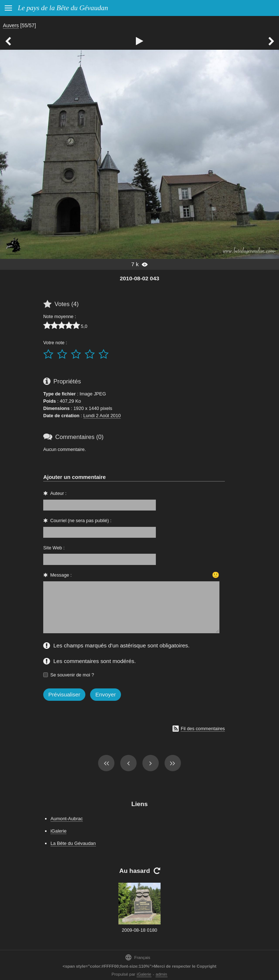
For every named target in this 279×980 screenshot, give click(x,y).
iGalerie (58, 831)
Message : (61, 575)
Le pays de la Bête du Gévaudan (63, 8)
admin (161, 974)
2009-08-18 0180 (139, 930)
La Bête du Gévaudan (73, 843)
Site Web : (54, 548)
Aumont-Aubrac (67, 819)
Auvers (11, 25)
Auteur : (58, 493)
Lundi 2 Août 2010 (102, 416)
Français (138, 957)
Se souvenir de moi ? (72, 675)
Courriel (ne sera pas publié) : (81, 521)
